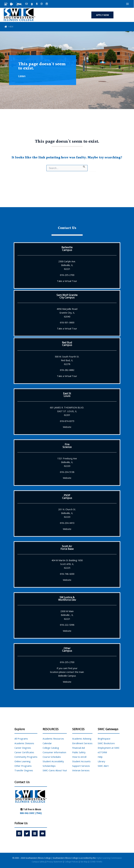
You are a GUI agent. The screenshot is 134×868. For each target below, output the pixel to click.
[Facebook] (19, 833)
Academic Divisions (24, 743)
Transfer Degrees (24, 770)
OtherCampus (67, 649)
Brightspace (104, 739)
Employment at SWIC (109, 748)
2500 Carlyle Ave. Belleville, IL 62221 (67, 265)
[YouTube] (42, 833)
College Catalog (51, 748)
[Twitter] (27, 833)
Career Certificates (24, 752)
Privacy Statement (55, 862)
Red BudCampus (67, 344)
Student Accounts (81, 761)
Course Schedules (52, 757)
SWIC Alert (103, 766)
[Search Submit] (84, 166)
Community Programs (26, 757)
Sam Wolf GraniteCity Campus (67, 296)
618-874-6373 (67, 421)
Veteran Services (81, 770)
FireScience (67, 446)
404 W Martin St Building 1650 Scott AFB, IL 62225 (67, 564)
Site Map (84, 862)
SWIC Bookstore (106, 743)
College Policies (72, 862)
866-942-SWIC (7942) (31, 813)
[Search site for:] (67, 168)
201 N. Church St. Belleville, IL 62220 (67, 513)
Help (100, 757)
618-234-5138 (67, 472)
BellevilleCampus (67, 249)
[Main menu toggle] (127, 4)
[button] (102, 15)
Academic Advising (82, 739)
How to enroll (79, 757)
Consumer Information (54, 752)
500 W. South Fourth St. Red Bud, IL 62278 (67, 360)
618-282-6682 (67, 370)
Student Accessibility (53, 761)
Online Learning (22, 761)
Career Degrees (23, 748)
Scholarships (49, 766)
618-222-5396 (67, 625)
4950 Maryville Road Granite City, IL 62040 (67, 313)
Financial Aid (79, 748)
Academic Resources (53, 739)
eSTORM (102, 752)
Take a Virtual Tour (67, 281)
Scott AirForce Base (67, 547)
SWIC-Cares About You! (55, 770)
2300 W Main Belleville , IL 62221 (67, 615)
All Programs (21, 739)
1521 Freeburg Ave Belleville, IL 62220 (67, 462)
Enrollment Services (82, 743)
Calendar (47, 743)
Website (67, 427)
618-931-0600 (67, 322)
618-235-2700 (67, 275)
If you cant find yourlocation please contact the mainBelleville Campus (67, 672)
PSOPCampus (67, 496)
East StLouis (67, 395)
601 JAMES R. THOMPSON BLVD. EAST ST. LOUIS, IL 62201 (67, 411)
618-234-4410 (67, 523)
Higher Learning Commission (109, 858)
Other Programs (23, 766)
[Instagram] (35, 833)
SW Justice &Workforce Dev (67, 598)
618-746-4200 (67, 574)
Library (101, 761)
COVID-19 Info (96, 862)
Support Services (81, 766)
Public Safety (79, 752)
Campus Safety (39, 862)
